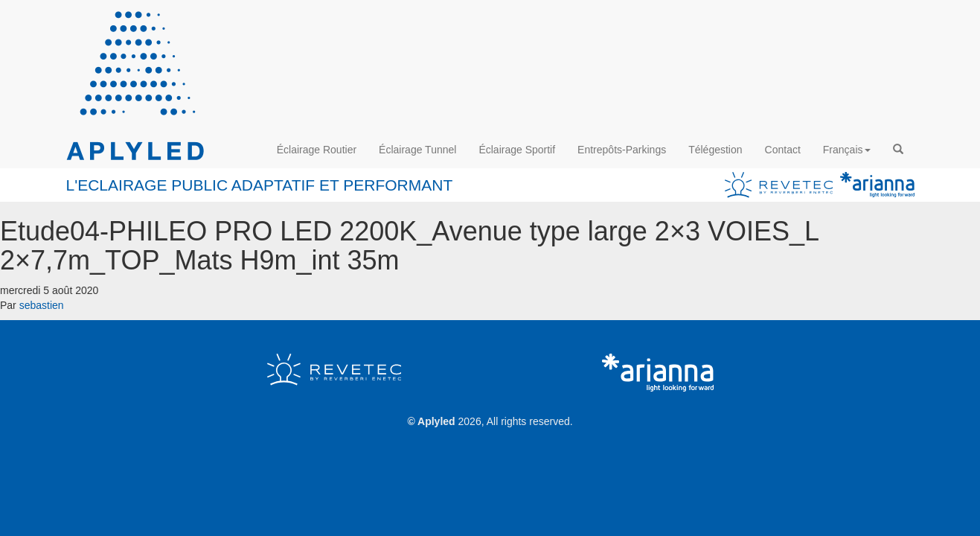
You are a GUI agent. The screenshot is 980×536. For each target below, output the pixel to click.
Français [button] (847, 150)
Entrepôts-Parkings (622, 150)
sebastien (42, 305)
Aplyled (436, 421)
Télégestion (715, 150)
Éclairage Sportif (517, 150)
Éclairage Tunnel (417, 150)
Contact (783, 150)
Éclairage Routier (317, 150)
